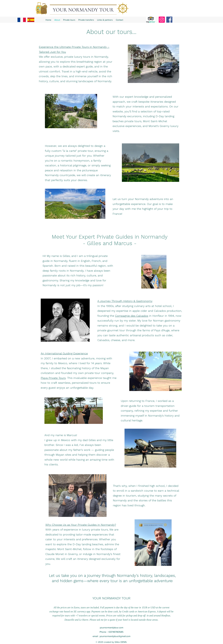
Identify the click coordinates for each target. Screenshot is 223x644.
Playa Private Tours (53, 378)
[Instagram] (162, 20)
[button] (69, 20)
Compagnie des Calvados (132, 316)
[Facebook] (169, 20)
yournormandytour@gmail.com (115, 636)
